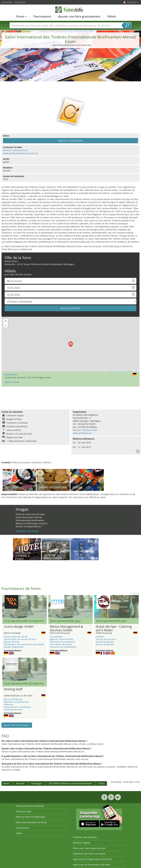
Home (6, 783)
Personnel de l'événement (63, 647)
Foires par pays (23, 811)
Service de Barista (105, 644)
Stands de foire (12, 642)
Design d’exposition (14, 647)
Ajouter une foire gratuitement (79, 16)
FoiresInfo (71, 9)
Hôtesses (8, 704)
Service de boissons (106, 639)
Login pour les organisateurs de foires (92, 859)
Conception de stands (61, 644)
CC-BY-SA (136, 371)
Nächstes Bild (137, 607)
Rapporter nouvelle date (70, 141)
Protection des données (85, 837)
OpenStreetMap (121, 371)
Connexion (7, 2)
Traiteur (100, 637)
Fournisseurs (42, 16)
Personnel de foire (13, 710)
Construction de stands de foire (20, 639)
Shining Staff (13, 689)
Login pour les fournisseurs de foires (92, 865)
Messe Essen (11, 374)
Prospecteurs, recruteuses (17, 707)
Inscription (20, 2)
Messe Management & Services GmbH (66, 628)
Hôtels (112, 16)
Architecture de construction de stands (24, 644)
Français (133, 2)
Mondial (20, 783)
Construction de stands (16, 637)
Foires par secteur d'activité (30, 806)
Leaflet (106, 371)
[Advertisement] (71, 74)
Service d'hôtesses (13, 699)
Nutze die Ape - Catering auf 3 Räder (114, 628)
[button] (71, 344)
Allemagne (37, 783)
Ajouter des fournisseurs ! (17, 725)
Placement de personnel (62, 642)
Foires (21, 16)
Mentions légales (82, 843)
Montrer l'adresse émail (15, 150)
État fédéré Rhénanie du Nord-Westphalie (70, 783)
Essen (102, 783)
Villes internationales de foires (31, 822)
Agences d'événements (62, 639)
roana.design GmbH (19, 627)
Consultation (56, 637)
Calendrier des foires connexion (89, 854)
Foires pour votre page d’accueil (89, 848)
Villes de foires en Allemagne (30, 817)
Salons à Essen (12, 382)
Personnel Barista (105, 642)
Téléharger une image (27, 531)
